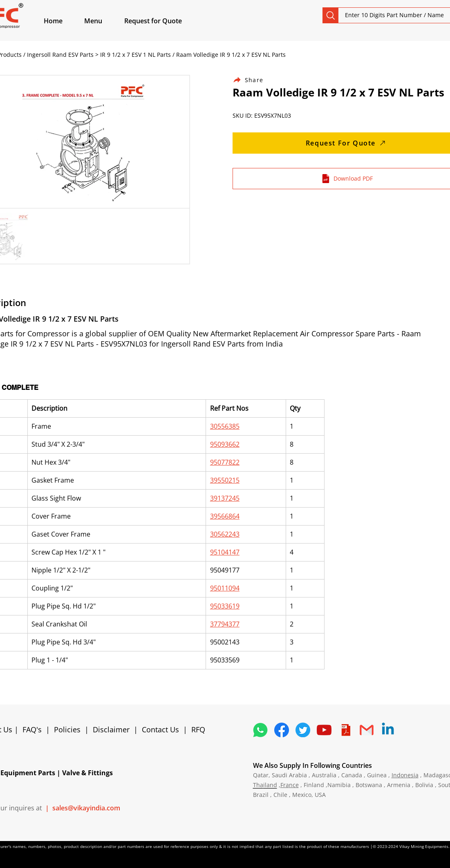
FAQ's (32, 729)
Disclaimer (113, 729)
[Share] (253, 80)
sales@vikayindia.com (86, 808)
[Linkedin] (388, 730)
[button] (103, 21)
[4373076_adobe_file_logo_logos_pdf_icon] (345, 730)
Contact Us (160, 729)
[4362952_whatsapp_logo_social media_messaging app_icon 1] (260, 730)
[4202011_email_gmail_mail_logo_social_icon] (367, 730)
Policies (67, 729)
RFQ (198, 729)
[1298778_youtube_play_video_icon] (324, 730)
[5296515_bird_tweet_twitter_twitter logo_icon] (303, 730)
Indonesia (405, 775)
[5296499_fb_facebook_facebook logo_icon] (282, 730)
